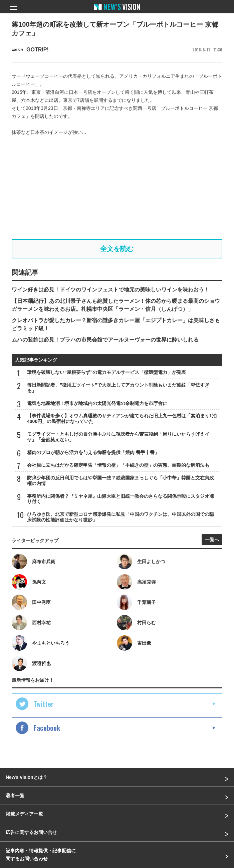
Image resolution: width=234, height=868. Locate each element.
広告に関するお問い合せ (31, 832)
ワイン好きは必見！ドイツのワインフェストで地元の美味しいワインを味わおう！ (110, 290)
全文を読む (117, 249)
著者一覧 (15, 796)
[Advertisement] (117, 188)
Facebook (47, 728)
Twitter (44, 704)
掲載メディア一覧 (24, 814)
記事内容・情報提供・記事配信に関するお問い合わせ (41, 855)
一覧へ (212, 539)
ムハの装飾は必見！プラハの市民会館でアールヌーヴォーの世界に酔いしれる (105, 340)
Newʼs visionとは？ (27, 777)
